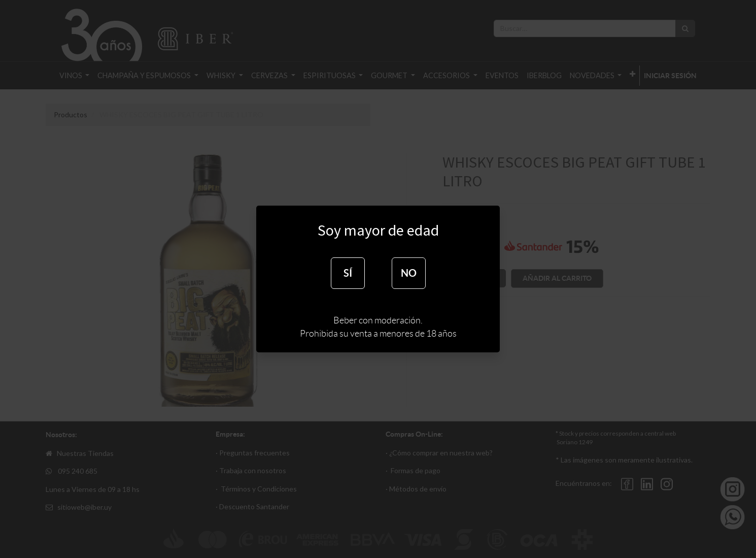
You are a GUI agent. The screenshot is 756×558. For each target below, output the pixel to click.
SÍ (348, 273)
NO (409, 273)
